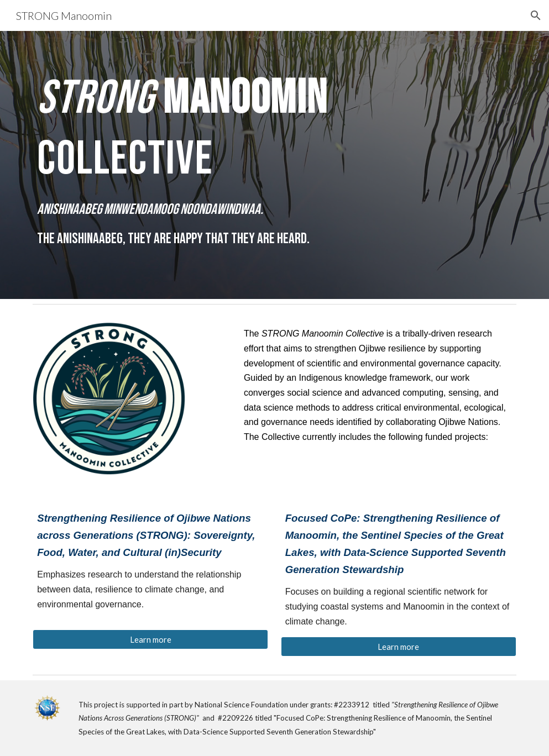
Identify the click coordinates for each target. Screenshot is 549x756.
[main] (274, 165)
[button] (536, 15)
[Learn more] (150, 639)
